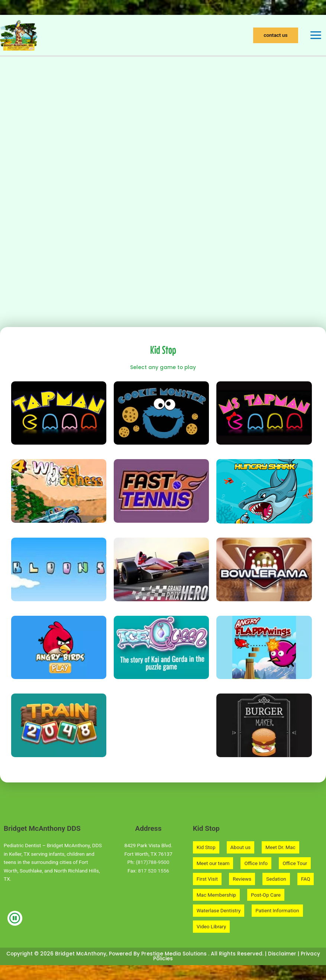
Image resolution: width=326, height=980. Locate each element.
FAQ (306, 879)
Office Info (256, 863)
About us (241, 847)
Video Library (212, 926)
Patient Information (277, 910)
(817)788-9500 (152, 862)
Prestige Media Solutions (175, 954)
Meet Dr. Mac (280, 847)
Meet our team (213, 863)
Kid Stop (206, 847)
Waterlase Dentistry (219, 910)
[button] (275, 35)
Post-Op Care (266, 895)
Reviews (242, 879)
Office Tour (295, 863)
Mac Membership (216, 895)
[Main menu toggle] (316, 35)
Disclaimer (282, 954)
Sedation (276, 879)
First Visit (207, 879)
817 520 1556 (154, 871)
